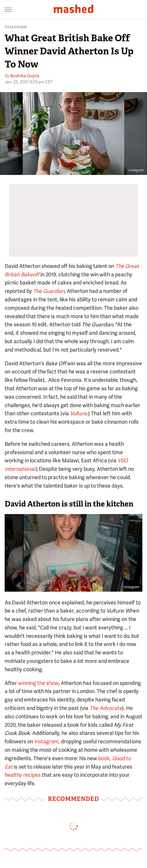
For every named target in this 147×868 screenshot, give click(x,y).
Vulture (78, 413)
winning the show (38, 683)
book (104, 758)
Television (16, 27)
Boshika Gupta (25, 76)
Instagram (136, 170)
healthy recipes (23, 775)
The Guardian (49, 291)
